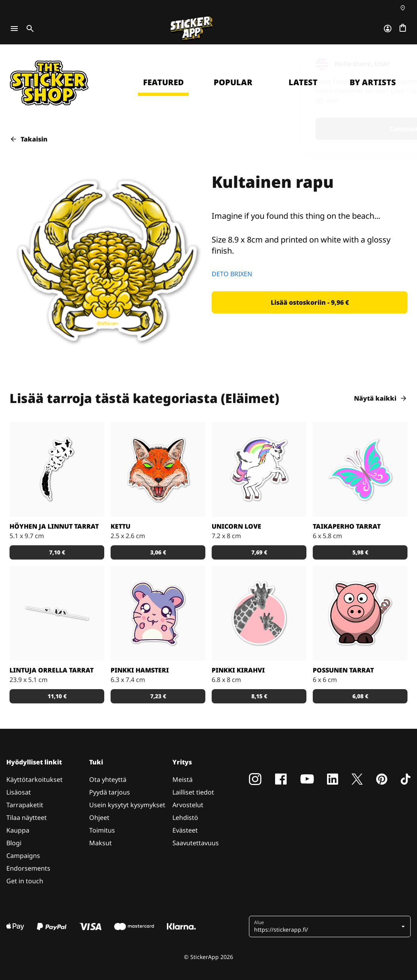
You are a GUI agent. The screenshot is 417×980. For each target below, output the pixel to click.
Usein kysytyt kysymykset (127, 805)
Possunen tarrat (343, 670)
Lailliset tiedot (193, 792)
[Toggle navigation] (14, 29)
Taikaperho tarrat (347, 526)
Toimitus (102, 830)
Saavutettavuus (196, 843)
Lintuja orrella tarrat (52, 670)
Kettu (121, 526)
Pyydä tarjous (110, 792)
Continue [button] (307, 129)
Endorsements (28, 868)
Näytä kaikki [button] (381, 398)
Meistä (183, 779)
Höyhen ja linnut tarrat (54, 526)
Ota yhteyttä (108, 779)
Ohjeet (99, 818)
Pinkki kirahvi (238, 670)
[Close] (393, 61)
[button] (310, 302)
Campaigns (23, 856)
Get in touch (25, 881)
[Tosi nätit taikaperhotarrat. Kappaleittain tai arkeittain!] (360, 469)
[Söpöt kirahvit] (259, 613)
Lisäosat (19, 792)
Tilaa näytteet (27, 818)
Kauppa (18, 830)
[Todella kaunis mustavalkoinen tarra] (57, 469)
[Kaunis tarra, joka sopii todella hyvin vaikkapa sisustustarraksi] (57, 613)
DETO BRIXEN (232, 274)
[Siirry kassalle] (403, 29)
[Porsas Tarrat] (360, 613)
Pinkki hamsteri (140, 670)
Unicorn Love (236, 526)
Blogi (14, 843)
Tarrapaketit (25, 805)
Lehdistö (185, 818)
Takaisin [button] (29, 139)
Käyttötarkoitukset (34, 779)
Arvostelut (188, 805)
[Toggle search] (29, 29)
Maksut (100, 843)
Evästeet (185, 830)
